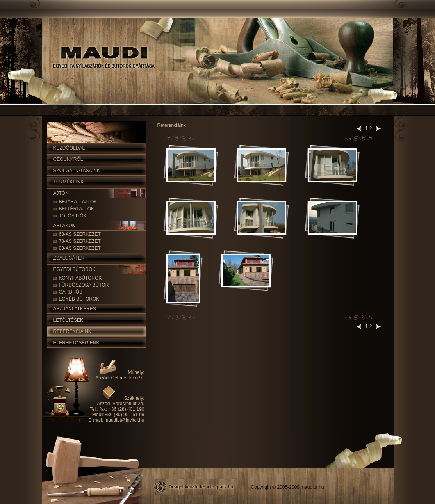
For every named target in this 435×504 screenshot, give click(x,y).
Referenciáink (72, 331)
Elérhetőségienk (77, 343)
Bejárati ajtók (78, 202)
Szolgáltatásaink (77, 171)
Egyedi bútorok (75, 269)
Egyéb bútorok (79, 299)
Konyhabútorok (80, 278)
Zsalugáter (69, 258)
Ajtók (61, 193)
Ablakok (64, 226)
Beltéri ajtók (77, 209)
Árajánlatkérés (75, 309)
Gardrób (71, 292)
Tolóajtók (73, 216)
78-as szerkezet (80, 241)
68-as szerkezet (80, 234)
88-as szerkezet (80, 248)
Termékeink (69, 182)
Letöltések (68, 320)
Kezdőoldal (69, 148)
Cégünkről (68, 159)
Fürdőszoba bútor (84, 285)
